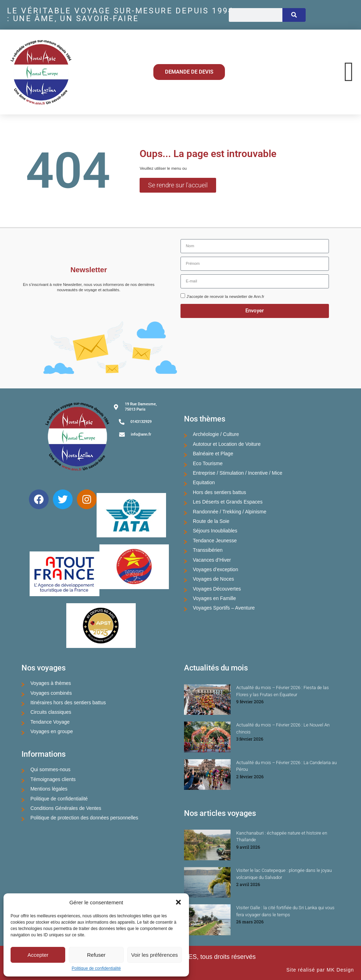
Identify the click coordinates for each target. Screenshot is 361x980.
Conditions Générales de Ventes (66, 808)
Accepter (38, 955)
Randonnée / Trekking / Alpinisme (230, 512)
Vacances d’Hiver (212, 560)
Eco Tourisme (208, 463)
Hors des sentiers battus (219, 492)
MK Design (340, 970)
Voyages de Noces (213, 579)
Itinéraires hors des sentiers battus (68, 703)
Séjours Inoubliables (215, 531)
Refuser (96, 955)
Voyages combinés (51, 693)
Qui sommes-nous (50, 769)
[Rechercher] (294, 15)
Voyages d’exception (215, 569)
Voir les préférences (155, 955)
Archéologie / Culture (216, 434)
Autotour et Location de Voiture (227, 444)
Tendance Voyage (50, 722)
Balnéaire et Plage (213, 454)
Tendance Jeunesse (215, 541)
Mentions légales (49, 789)
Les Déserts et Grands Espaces (228, 502)
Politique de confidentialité (96, 969)
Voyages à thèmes (51, 683)
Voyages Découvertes (217, 589)
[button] (178, 902)
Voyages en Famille (214, 598)
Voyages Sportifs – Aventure (224, 608)
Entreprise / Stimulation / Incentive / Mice (238, 473)
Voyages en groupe (52, 731)
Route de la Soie (211, 521)
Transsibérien (208, 550)
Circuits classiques (51, 712)
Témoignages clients (53, 779)
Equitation (204, 482)
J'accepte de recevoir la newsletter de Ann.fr (225, 297)
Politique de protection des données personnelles (84, 818)
